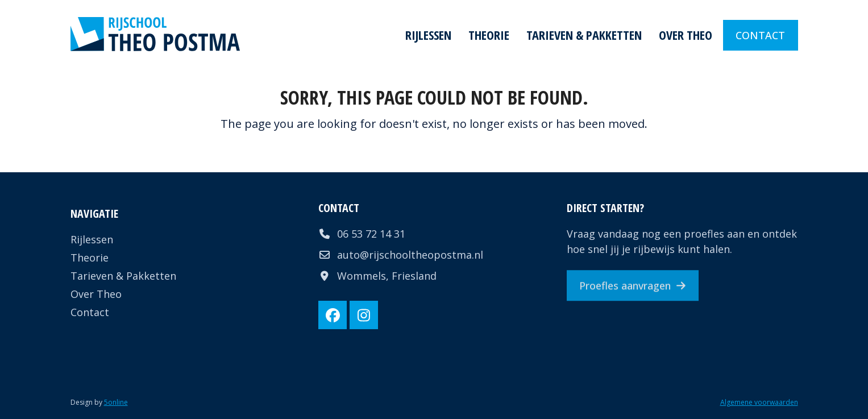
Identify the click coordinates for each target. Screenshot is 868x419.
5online (116, 402)
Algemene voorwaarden (759, 402)
